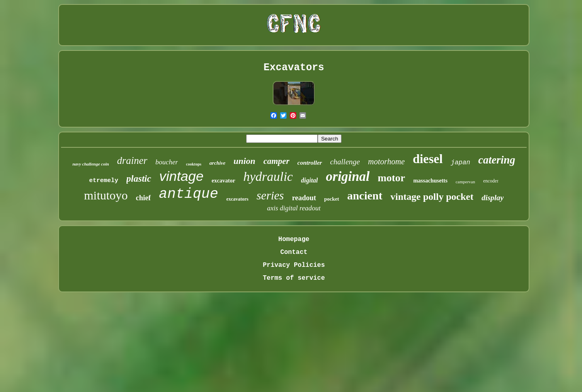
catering (497, 160)
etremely (104, 181)
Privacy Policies (294, 265)
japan (460, 163)
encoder (491, 181)
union (245, 161)
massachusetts (430, 181)
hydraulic (268, 176)
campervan (465, 182)
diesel (428, 159)
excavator (224, 181)
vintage (181, 176)
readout (304, 198)
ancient (365, 196)
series (270, 195)
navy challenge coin (91, 164)
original (348, 176)
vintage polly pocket (432, 197)
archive (217, 163)
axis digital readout (294, 208)
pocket (332, 199)
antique (189, 194)
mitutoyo (106, 195)
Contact (294, 252)
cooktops (194, 164)
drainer (132, 160)
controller (310, 163)
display (492, 198)
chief (143, 198)
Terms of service (294, 278)
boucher (167, 162)
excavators (237, 199)
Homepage (294, 239)
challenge (345, 162)
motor (392, 178)
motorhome (387, 161)
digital (310, 180)
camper (276, 161)
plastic (139, 179)
